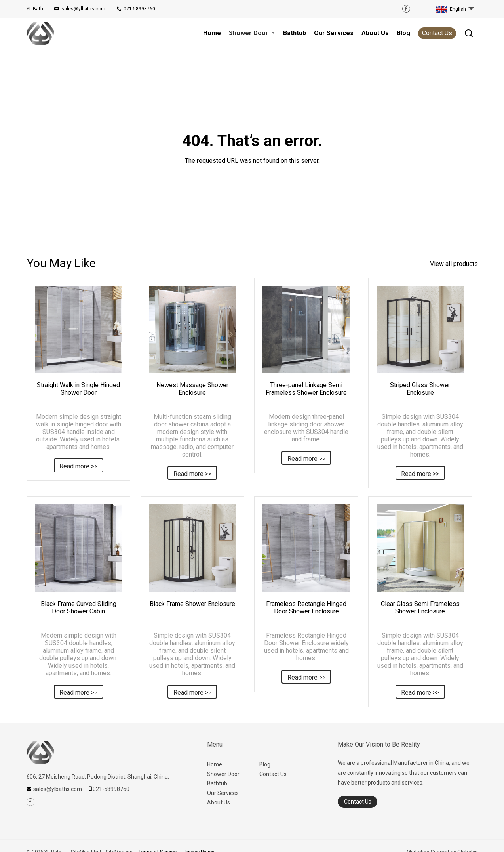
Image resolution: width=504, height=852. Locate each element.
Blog (265, 764)
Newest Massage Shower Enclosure (192, 389)
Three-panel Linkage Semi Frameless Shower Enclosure (306, 389)
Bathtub (217, 783)
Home (215, 764)
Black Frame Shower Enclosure (192, 604)
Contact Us (437, 33)
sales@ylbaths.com (83, 9)
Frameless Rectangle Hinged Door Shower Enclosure (306, 607)
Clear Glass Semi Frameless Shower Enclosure (420, 607)
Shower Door (223, 774)
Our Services (223, 793)
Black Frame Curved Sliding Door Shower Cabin (79, 607)
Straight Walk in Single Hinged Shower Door (78, 389)
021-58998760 (139, 9)
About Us (219, 802)
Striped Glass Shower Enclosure (420, 389)
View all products (454, 264)
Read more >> (78, 466)
